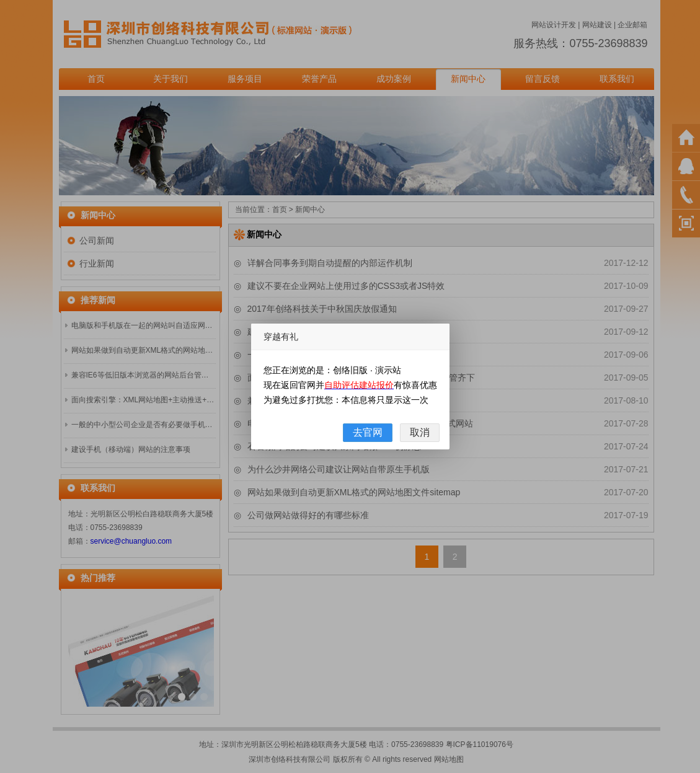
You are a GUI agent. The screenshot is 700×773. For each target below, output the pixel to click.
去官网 (368, 432)
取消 (420, 432)
